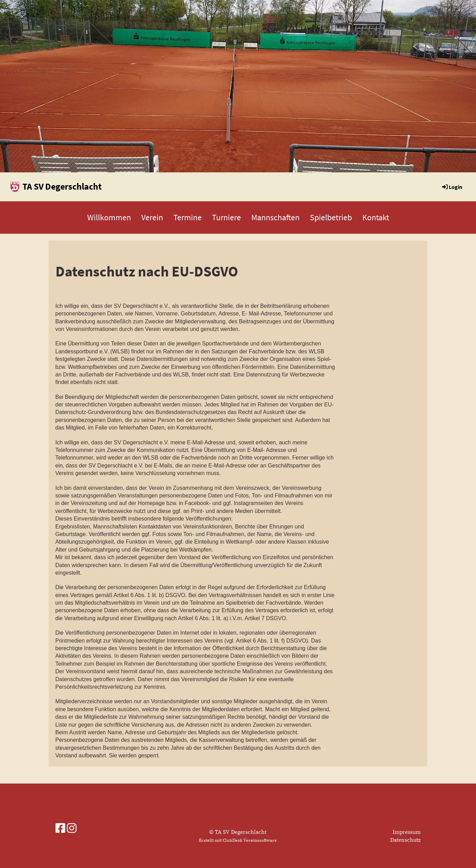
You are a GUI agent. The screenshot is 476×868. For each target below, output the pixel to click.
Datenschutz (405, 840)
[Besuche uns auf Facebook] (60, 829)
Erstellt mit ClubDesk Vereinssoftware (238, 840)
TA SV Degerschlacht (62, 186)
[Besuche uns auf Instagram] (72, 829)
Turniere (226, 217)
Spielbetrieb (331, 217)
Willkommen (109, 217)
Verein (152, 217)
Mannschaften (275, 217)
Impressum (407, 832)
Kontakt (376, 217)
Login (452, 187)
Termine (188, 217)
